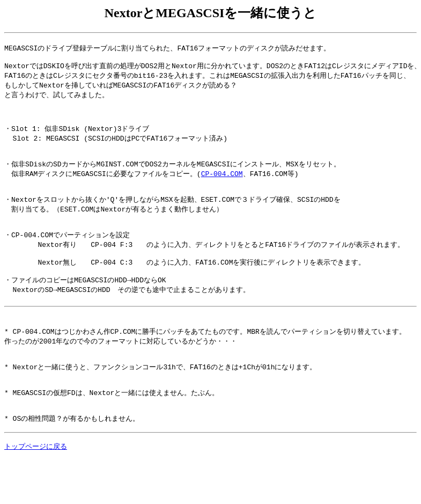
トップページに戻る (36, 492)
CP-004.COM (222, 188)
